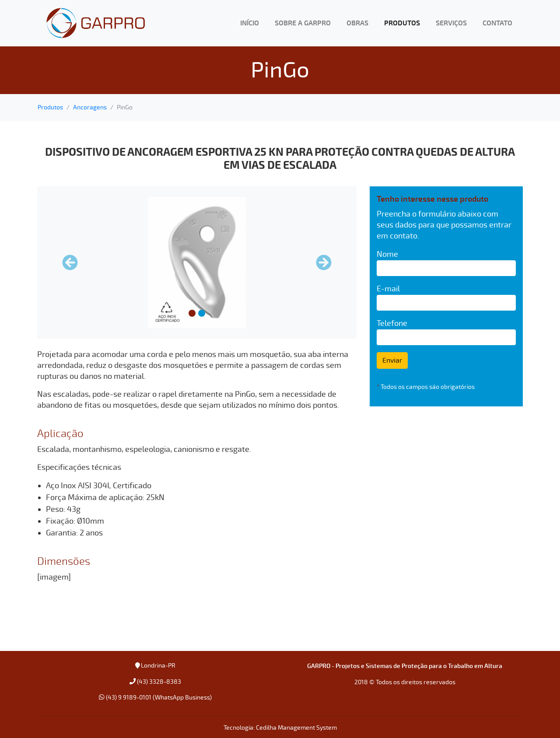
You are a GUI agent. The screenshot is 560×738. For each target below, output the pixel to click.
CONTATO (497, 23)
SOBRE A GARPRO (303, 23)
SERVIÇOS (451, 23)
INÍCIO (250, 23)
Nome (387, 254)
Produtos (50, 107)
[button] (70, 262)
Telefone (392, 323)
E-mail (388, 289)
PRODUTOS (402, 23)
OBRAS (357, 23)
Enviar (392, 360)
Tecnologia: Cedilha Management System (280, 728)
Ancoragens (90, 107)
